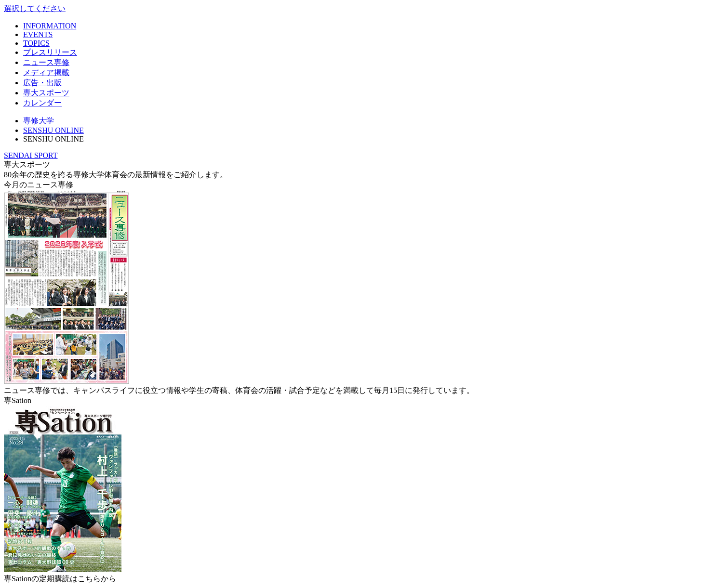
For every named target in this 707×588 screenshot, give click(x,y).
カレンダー (42, 103)
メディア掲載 (46, 72)
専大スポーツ (46, 93)
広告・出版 (42, 83)
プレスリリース (50, 52)
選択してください (35, 8)
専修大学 (39, 121)
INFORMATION (50, 26)
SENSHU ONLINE (53, 130)
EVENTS (38, 34)
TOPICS (36, 43)
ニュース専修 (46, 62)
